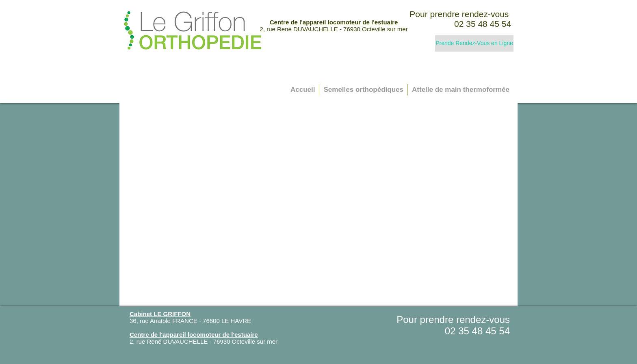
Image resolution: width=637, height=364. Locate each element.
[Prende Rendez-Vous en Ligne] (474, 43)
